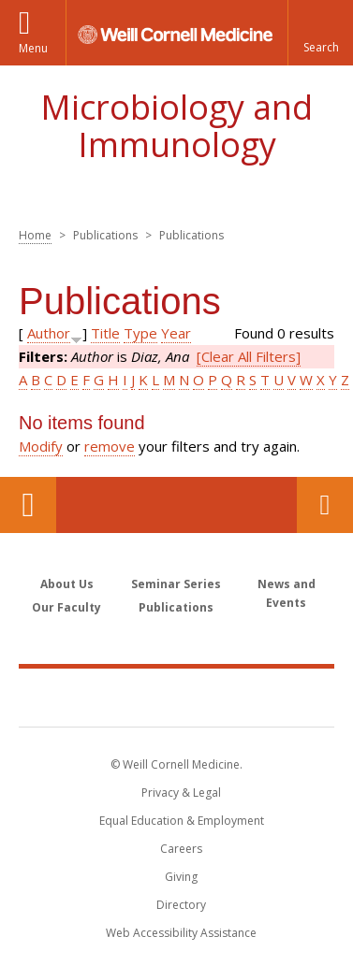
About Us (67, 584)
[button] (320, 33)
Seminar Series (176, 584)
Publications (176, 607)
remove (110, 446)
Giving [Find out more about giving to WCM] (181, 877)
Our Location (28, 505)
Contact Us (325, 505)
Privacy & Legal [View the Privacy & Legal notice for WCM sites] (181, 793)
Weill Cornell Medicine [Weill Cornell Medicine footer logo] (177, 697)
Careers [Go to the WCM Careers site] (181, 849)
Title (105, 333)
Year (176, 333)
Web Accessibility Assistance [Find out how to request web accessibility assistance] (181, 933)
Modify (41, 446)
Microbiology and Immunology (176, 126)
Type (140, 333)
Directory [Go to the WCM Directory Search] (181, 905)
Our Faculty (66, 607)
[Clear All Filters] (249, 356)
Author (49, 333)
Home (35, 235)
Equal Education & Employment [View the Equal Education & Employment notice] (182, 821)
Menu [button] (33, 48)
